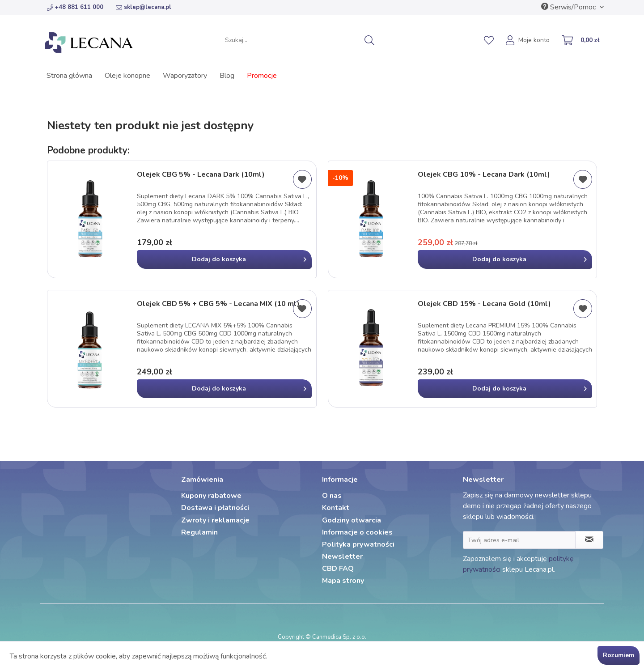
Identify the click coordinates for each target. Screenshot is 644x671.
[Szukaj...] (300, 40)
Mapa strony (343, 581)
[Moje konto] (528, 41)
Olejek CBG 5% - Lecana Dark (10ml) (201, 175)
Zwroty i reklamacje (215, 520)
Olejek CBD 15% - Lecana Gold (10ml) (484, 304)
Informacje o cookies (357, 532)
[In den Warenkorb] (224, 259)
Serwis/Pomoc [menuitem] (569, 7)
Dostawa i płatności (215, 508)
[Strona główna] (69, 76)
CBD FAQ (338, 569)
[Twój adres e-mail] (519, 540)
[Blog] (227, 76)
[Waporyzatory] (185, 76)
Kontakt (336, 508)
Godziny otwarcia (352, 520)
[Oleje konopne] (127, 76)
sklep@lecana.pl (144, 7)
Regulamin (199, 532)
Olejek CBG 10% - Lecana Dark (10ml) (484, 175)
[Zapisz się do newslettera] (589, 540)
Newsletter (342, 556)
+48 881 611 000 (75, 7)
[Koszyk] (581, 41)
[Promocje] (262, 76)
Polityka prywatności (358, 544)
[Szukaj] (369, 40)
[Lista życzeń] (489, 40)
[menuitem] (300, 40)
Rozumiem (619, 655)
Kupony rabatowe (211, 496)
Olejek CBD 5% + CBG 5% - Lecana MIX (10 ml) (218, 304)
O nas (332, 496)
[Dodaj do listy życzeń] (302, 179)
